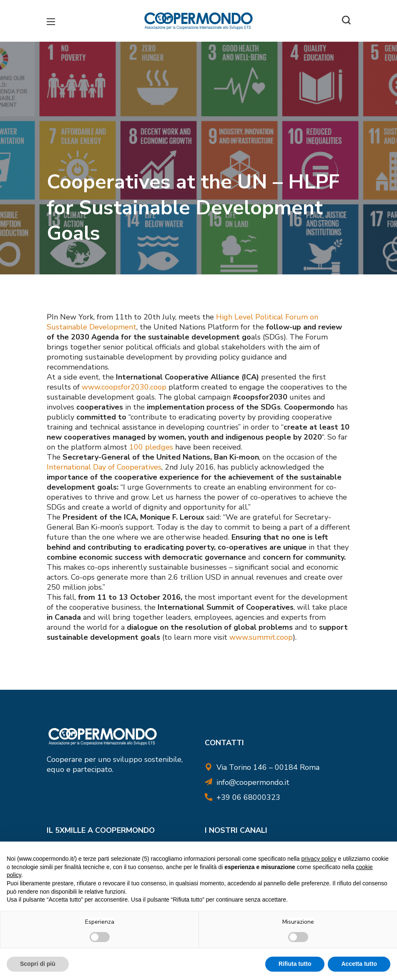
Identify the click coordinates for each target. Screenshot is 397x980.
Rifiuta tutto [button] (295, 964)
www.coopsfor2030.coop (124, 387)
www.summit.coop (260, 637)
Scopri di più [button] (38, 964)
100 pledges (152, 447)
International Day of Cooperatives (104, 467)
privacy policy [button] (319, 859)
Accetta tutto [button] (359, 964)
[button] (346, 21)
